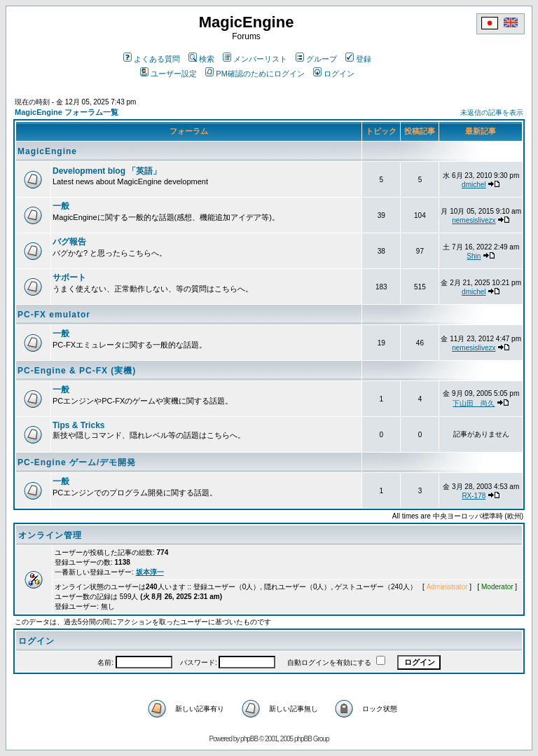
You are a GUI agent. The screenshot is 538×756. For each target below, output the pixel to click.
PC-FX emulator (54, 315)
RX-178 (474, 496)
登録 (358, 59)
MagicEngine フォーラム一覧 (67, 112)
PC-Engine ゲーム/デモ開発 (77, 462)
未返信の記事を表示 (492, 112)
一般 (61, 206)
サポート (69, 277)
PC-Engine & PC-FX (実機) (77, 371)
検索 (201, 59)
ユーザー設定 (168, 74)
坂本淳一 (150, 572)
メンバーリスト (255, 59)
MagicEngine (47, 151)
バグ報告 (69, 242)
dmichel (474, 185)
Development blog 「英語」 (107, 171)
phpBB (249, 739)
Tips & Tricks (78, 425)
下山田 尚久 (474, 403)
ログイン (334, 74)
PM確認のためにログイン (255, 74)
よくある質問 (152, 59)
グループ (316, 59)
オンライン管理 (50, 535)
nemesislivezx (474, 220)
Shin (474, 256)
